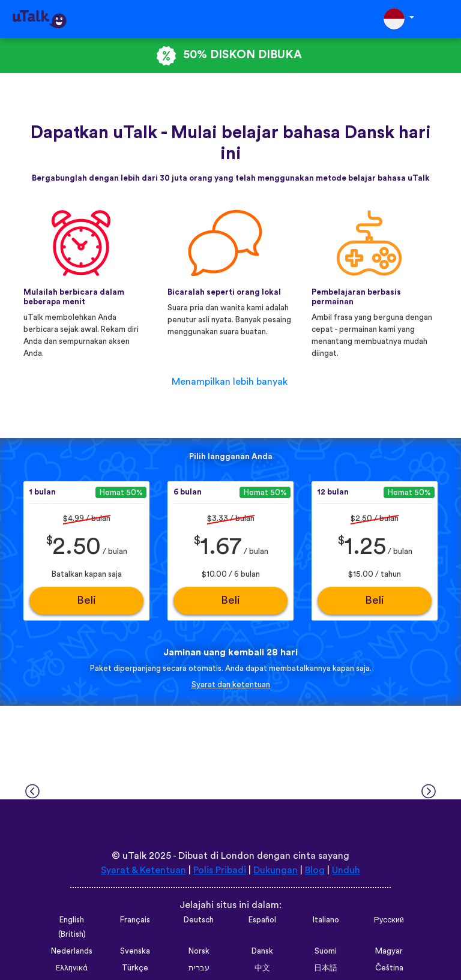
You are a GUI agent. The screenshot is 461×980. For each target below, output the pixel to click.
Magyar (389, 951)
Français (135, 920)
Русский (389, 920)
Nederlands (72, 951)
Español (262, 920)
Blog (315, 870)
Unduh (346, 870)
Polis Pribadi (220, 870)
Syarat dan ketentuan (231, 685)
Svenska (135, 951)
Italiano (326, 920)
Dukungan (276, 870)
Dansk (262, 951)
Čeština (389, 968)
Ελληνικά (72, 968)
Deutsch (199, 920)
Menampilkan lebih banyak (230, 382)
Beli (86, 600)
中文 (262, 968)
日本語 (326, 968)
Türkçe (135, 968)
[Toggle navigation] (444, 19)
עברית (199, 968)
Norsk (199, 951)
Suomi (326, 951)
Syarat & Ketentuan (143, 870)
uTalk (134, 856)
